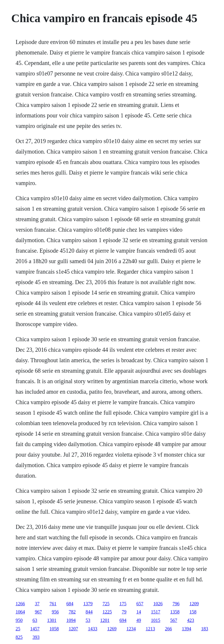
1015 (155, 620)
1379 (88, 604)
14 (139, 612)
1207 (73, 629)
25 (18, 629)
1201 (105, 620)
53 (88, 620)
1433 (92, 629)
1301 (52, 620)
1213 (150, 629)
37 (37, 604)
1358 (175, 612)
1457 (35, 629)
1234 (131, 629)
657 (140, 604)
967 (38, 612)
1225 (107, 612)
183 (204, 629)
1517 (155, 612)
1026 (158, 604)
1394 (186, 629)
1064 (20, 612)
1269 (112, 629)
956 (55, 612)
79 (124, 612)
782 (72, 612)
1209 (194, 604)
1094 (71, 620)
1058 (54, 629)
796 (176, 604)
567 (174, 620)
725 (106, 604)
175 (123, 604)
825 (19, 637)
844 (89, 612)
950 (19, 620)
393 (36, 637)
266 (168, 629)
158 (193, 612)
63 (35, 620)
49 (139, 620)
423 (190, 620)
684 (70, 604)
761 (53, 604)
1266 (20, 604)
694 (123, 620)
